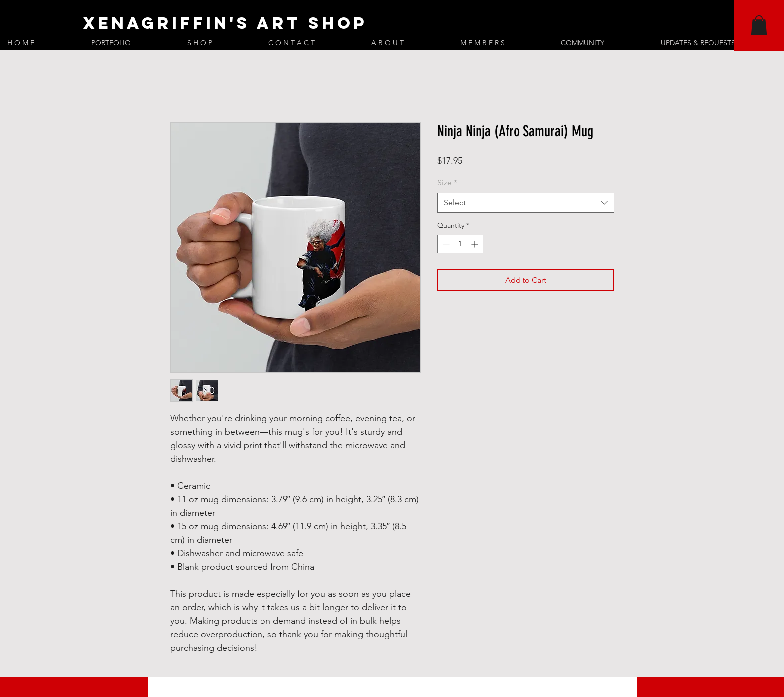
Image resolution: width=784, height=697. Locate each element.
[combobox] (526, 203)
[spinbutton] (460, 244)
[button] (759, 25)
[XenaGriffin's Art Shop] (345, 23)
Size (447, 182)
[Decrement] (445, 244)
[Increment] (475, 244)
